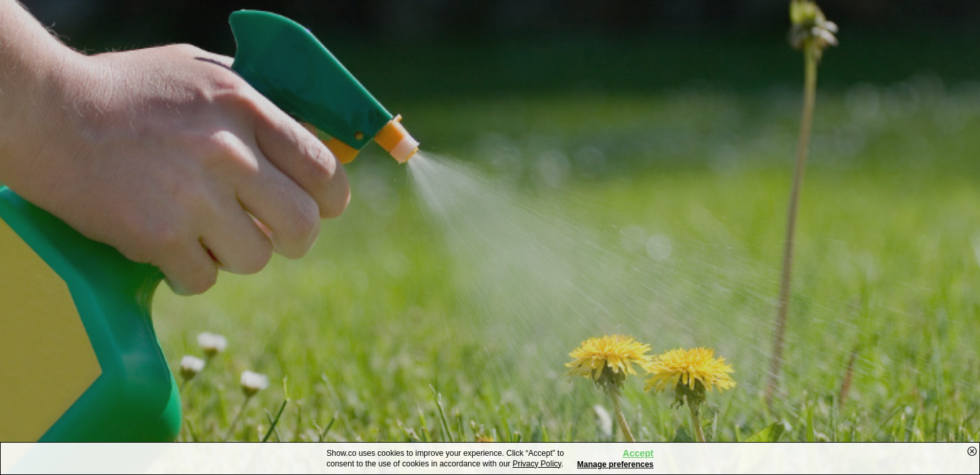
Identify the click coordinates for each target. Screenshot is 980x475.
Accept (638, 453)
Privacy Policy (537, 464)
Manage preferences (615, 464)
